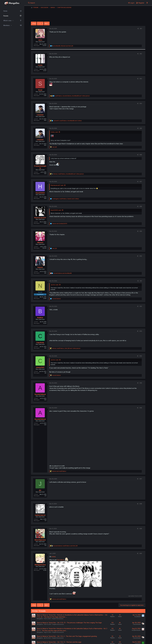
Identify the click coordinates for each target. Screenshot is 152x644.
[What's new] (147, 3)
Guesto (40, 267)
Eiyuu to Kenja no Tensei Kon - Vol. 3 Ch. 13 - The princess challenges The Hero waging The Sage (69, 623)
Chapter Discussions (57, 619)
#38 (141, 504)
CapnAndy (40, 343)
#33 (141, 331)
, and (63, 46)
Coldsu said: (54, 132)
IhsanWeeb (138, 617)
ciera (40, 40)
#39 (141, 529)
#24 (141, 103)
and (60, 224)
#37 (141, 479)
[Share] (138, 29)
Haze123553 (40, 193)
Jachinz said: (55, 285)
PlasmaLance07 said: (57, 185)
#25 (141, 128)
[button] (13, 21)
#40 (141, 553)
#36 (141, 408)
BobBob (40, 318)
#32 (141, 306)
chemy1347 (40, 367)
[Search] (31, 3)
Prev (34, 23)
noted (54, 557)
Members (7, 25)
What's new (7, 21)
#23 (141, 79)
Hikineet (40, 243)
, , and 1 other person (72, 96)
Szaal (40, 90)
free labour (61, 560)
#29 (141, 231)
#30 (141, 256)
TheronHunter (137, 624)
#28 (141, 206)
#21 (141, 29)
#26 (141, 155)
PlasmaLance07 (40, 218)
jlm (40, 490)
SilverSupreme (40, 540)
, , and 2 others (68, 121)
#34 (141, 356)
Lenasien (40, 115)
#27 (141, 182)
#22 (141, 54)
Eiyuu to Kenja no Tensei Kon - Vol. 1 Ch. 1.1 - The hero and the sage (59, 642)
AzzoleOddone (40, 394)
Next (46, 23)
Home (5, 11)
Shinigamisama (40, 565)
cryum (40, 65)
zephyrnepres (40, 515)
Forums (6, 16)
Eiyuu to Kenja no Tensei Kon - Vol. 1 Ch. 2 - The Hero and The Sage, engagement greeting (67, 636)
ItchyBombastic (136, 630)
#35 (141, 383)
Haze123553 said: (56, 210)
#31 (141, 281)
